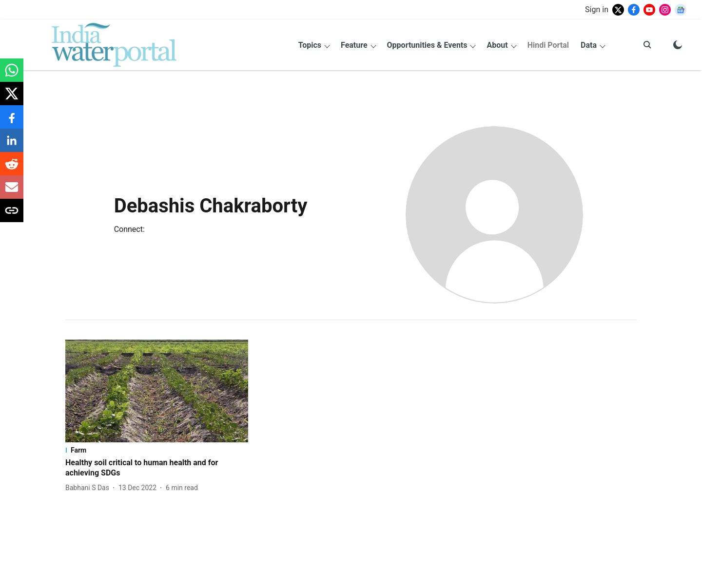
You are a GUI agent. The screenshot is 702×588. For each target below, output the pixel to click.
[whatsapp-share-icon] (12, 75)
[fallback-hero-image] (157, 391)
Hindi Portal (548, 45)
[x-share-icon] (12, 99)
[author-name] (89, 488)
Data (589, 45)
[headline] (157, 468)
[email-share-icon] (12, 192)
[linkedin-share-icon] (12, 145)
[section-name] (157, 450)
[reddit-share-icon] (12, 169)
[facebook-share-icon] (12, 122)
